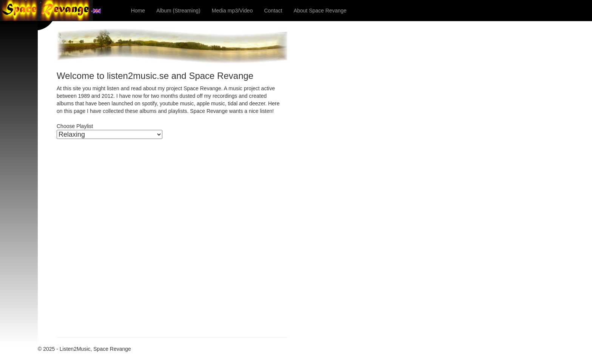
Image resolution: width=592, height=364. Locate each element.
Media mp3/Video (232, 11)
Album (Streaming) (178, 11)
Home (138, 11)
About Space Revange (320, 11)
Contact (273, 11)
